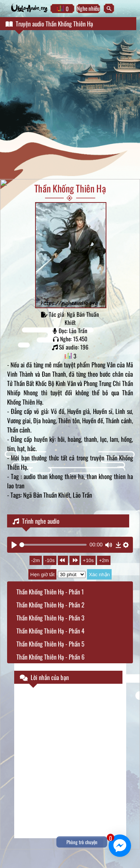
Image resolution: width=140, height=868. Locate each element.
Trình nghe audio (36, 521)
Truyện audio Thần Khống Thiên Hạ (49, 24)
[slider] (53, 545)
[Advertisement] (70, 106)
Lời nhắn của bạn (44, 677)
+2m (104, 560)
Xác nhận (99, 575)
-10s (50, 560)
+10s (88, 560)
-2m (36, 560)
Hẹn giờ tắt (42, 575)
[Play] (14, 545)
